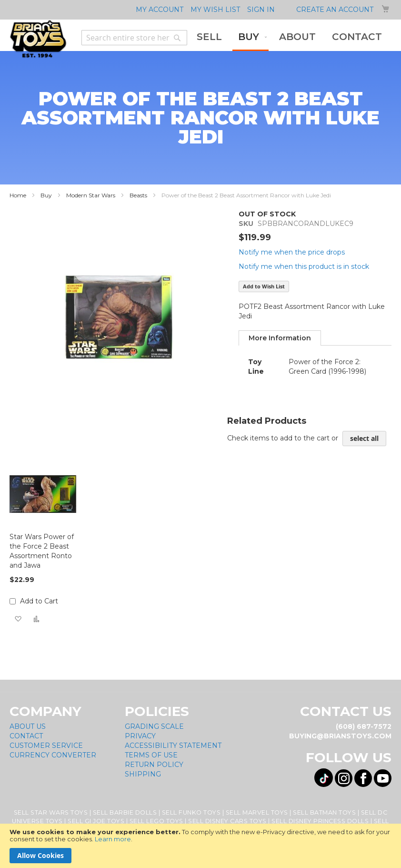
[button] (18, 619)
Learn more (113, 839)
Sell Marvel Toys (257, 812)
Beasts (138, 195)
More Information (280, 338)
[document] (200, 846)
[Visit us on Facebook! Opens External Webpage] (363, 778)
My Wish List (215, 10)
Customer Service (46, 745)
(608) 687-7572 (364, 726)
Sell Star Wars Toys (51, 812)
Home (18, 195)
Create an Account (335, 10)
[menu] (289, 38)
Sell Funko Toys (191, 812)
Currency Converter (53, 755)
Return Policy (154, 765)
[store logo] (38, 39)
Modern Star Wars (91, 195)
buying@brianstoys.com (340, 736)
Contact (26, 736)
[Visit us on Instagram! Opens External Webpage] (344, 778)
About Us (28, 726)
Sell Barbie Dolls (125, 812)
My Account (160, 10)
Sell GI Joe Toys (96, 821)
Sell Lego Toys (156, 821)
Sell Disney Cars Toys (227, 821)
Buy (46, 195)
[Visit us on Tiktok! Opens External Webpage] (324, 778)
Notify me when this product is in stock (304, 266)
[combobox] (134, 38)
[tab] (280, 338)
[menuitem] (209, 37)
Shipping (143, 774)
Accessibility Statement (173, 745)
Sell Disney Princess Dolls (320, 821)
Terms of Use (151, 755)
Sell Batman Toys (324, 812)
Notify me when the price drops (292, 252)
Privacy (140, 736)
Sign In (261, 10)
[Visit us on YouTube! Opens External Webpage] (383, 778)
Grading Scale (154, 726)
